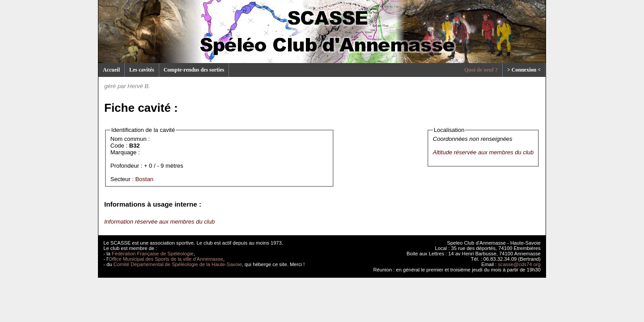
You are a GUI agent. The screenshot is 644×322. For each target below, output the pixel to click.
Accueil (111, 70)
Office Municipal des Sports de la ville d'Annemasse (166, 259)
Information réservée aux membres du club (159, 222)
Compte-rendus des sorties (194, 70)
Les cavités (142, 70)
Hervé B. (139, 86)
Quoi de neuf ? (481, 70)
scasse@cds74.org (519, 264)
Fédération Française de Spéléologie (153, 254)
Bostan (144, 179)
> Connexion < (524, 70)
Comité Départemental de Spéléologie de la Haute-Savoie (178, 264)
